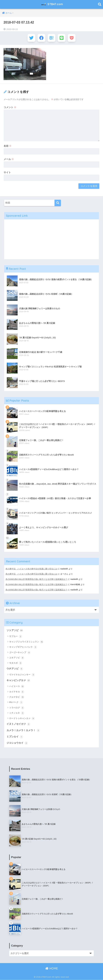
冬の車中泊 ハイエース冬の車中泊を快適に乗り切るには (31, 569)
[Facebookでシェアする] (41, 38)
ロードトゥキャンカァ (22, 718)
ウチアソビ (15, 669)
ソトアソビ (15, 630)
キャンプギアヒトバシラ (23, 647)
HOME (52, 969)
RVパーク (16, 703)
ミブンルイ (15, 737)
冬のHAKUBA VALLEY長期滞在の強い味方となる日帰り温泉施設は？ (37, 579)
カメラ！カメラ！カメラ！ (23, 731)
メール (9, 160)
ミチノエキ (17, 713)
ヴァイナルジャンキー (22, 675)
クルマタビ (17, 697)
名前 (8, 146)
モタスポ (16, 663)
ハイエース (17, 686)
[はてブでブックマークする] (52, 38)
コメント (10, 108)
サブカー (16, 636)
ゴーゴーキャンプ (20, 652)
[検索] (58, 203)
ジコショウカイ (17, 743)
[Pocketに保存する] (72, 38)
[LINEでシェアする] (62, 38)
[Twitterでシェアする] (31, 38)
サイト (7, 173)
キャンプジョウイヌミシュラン (26, 642)
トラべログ (17, 708)
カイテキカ (17, 692)
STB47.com (52, 4)
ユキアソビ (17, 658)
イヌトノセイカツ (18, 724)
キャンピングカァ (18, 680)
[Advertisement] (51, 240)
